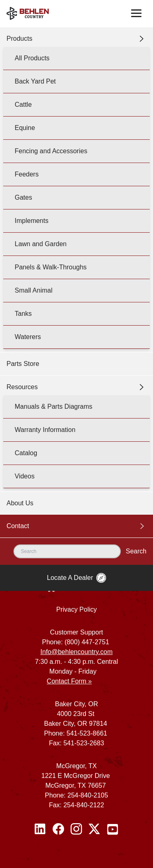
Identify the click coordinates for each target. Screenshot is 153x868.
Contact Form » (69, 681)
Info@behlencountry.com (76, 652)
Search (136, 551)
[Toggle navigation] (136, 13)
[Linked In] (40, 829)
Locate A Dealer (76, 578)
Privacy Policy (77, 609)
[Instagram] (76, 829)
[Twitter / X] (94, 829)
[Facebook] (58, 829)
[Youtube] (113, 829)
